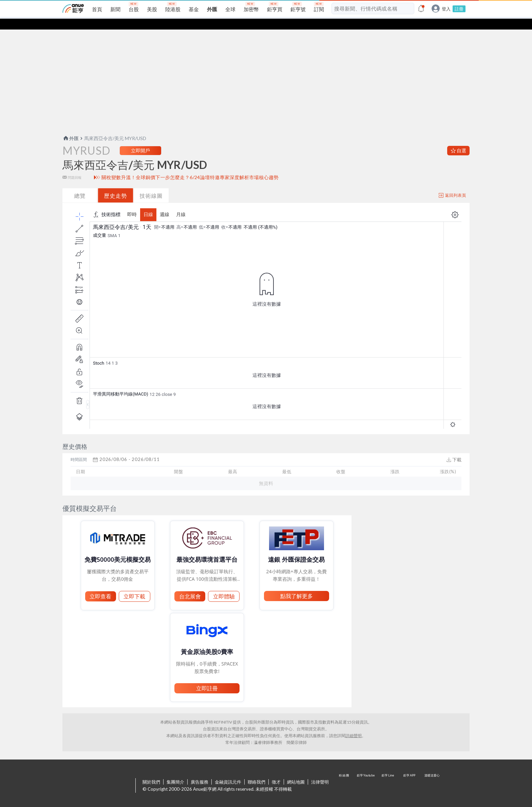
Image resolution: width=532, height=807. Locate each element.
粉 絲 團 (345, 775)
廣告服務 (199, 771)
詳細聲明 (354, 725)
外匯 (71, 127)
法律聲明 (320, 771)
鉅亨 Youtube (366, 775)
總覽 (80, 185)
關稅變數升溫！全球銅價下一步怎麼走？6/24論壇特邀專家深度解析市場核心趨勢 (190, 167)
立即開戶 (140, 140)
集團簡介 (175, 771)
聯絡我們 (256, 771)
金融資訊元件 (228, 771)
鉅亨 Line (388, 775)
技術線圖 (151, 185)
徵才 (276, 771)
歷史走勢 (116, 185)
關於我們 (151, 771)
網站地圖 (296, 771)
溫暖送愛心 (432, 775)
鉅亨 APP (410, 775)
